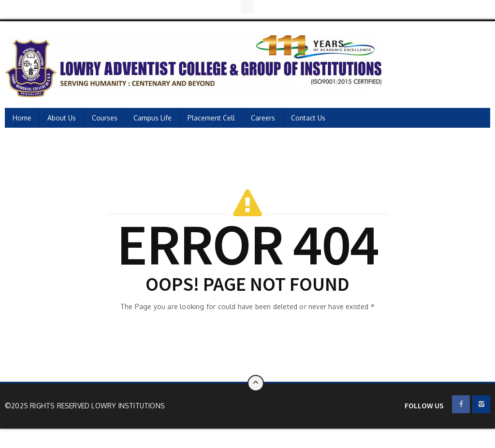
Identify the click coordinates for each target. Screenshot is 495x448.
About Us (62, 118)
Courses (105, 118)
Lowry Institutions (128, 406)
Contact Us (308, 118)
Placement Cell (211, 118)
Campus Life (153, 118)
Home (22, 118)
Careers (263, 118)
